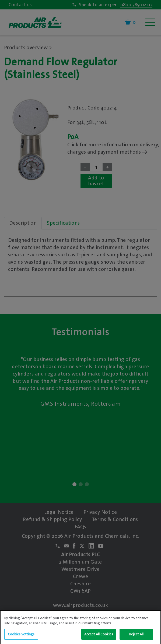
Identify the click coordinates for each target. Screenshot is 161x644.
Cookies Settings (21, 636)
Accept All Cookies (99, 636)
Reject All (136, 636)
